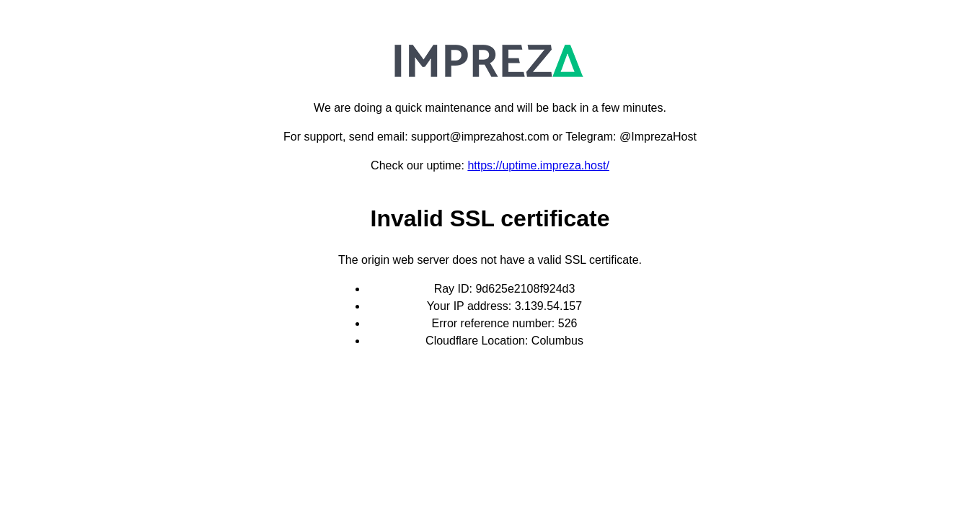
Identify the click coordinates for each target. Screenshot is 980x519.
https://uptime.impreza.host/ (538, 165)
